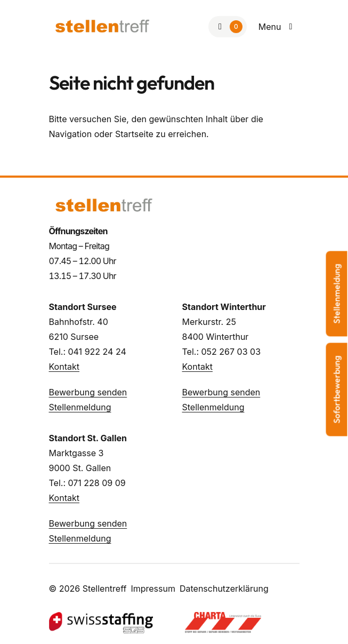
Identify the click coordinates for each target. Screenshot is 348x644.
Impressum (153, 589)
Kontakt (64, 367)
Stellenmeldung (80, 407)
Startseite (134, 134)
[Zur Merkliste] (228, 27)
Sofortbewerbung (337, 389)
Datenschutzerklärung (224, 589)
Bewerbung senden (88, 392)
